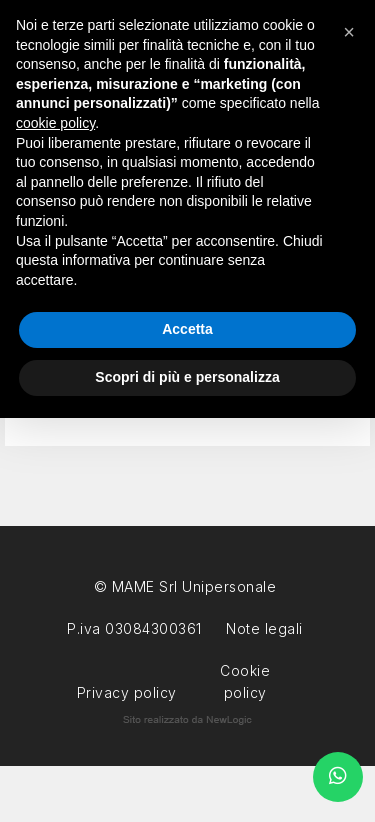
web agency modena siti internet (187, 720)
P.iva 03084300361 (134, 628)
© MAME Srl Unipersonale (185, 586)
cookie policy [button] (55, 123)
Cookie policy (245, 668)
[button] (349, 32)
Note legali (264, 628)
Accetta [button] (187, 329)
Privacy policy (127, 690)
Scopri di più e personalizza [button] (187, 377)
